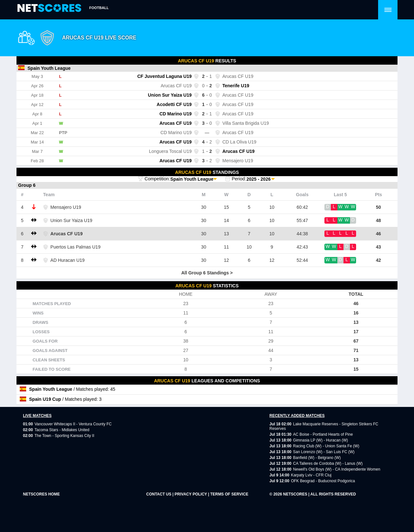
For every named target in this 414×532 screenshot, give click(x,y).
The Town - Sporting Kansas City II (65, 436)
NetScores (296, 494)
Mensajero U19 (66, 207)
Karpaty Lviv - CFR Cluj (311, 475)
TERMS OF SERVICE (229, 494)
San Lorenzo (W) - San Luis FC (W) (324, 452)
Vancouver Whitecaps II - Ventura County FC (73, 424)
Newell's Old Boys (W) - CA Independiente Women (337, 469)
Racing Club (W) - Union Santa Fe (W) (326, 446)
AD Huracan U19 (68, 260)
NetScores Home (41, 494)
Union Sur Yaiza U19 (71, 220)
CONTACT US (159, 494)
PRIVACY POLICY (191, 494)
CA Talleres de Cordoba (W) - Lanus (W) (328, 463)
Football (99, 8)
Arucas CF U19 (67, 234)
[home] (49, 8)
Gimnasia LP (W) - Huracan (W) (321, 440)
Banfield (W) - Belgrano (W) (317, 458)
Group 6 (27, 185)
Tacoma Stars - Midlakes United (62, 430)
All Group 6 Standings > (207, 273)
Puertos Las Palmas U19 (76, 247)
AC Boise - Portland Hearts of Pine (323, 434)
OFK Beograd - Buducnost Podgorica (323, 481)
